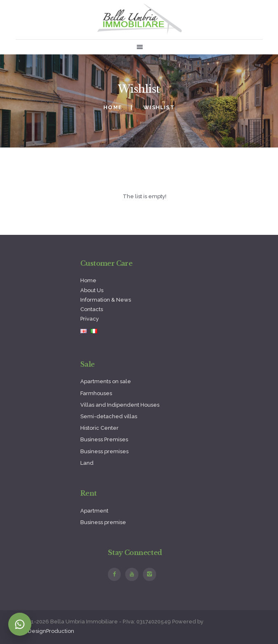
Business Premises (104, 439)
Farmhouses (96, 393)
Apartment (94, 511)
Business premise (103, 522)
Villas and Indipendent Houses (120, 405)
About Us (92, 290)
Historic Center (99, 428)
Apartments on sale (106, 381)
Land (87, 463)
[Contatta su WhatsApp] (20, 624)
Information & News (106, 300)
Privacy (90, 319)
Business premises (104, 451)
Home (113, 107)
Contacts (92, 309)
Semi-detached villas (109, 416)
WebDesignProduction (45, 631)
